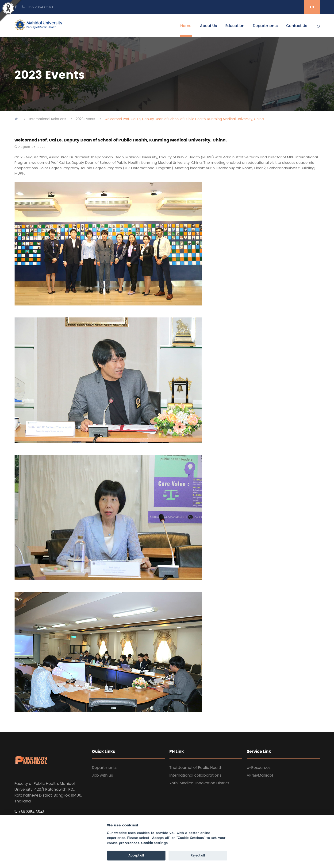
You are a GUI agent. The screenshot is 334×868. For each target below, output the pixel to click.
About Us (208, 26)
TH (312, 7)
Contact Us (297, 26)
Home (186, 26)
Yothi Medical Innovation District (199, 783)
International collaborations (195, 775)
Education (235, 26)
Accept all (136, 855)
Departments (265, 26)
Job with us (103, 775)
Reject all (198, 855)
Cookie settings (154, 843)
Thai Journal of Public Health (196, 768)
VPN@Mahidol (260, 775)
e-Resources (259, 768)
